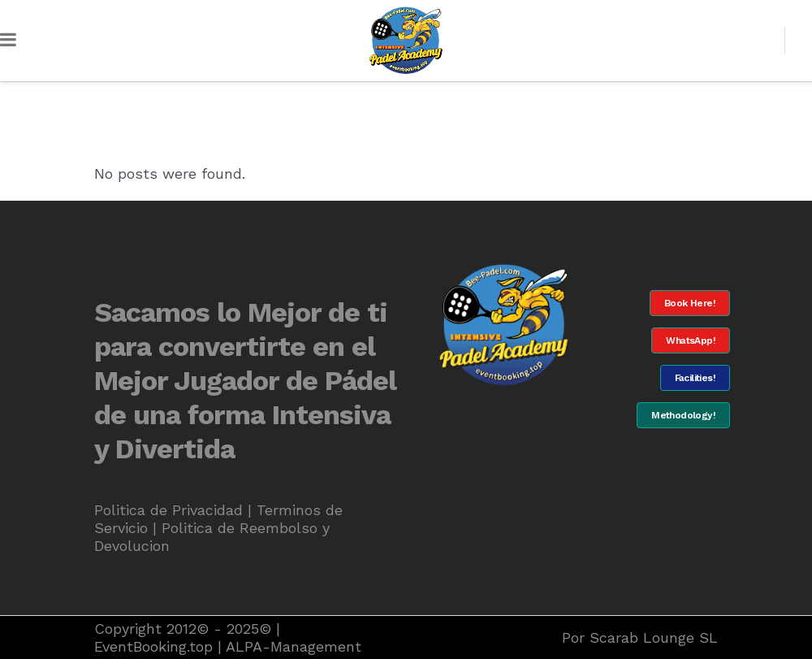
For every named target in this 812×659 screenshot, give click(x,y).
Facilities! (695, 378)
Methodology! (683, 415)
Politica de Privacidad (168, 510)
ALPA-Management (294, 646)
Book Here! (690, 303)
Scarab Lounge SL (654, 637)
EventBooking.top (153, 646)
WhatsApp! (691, 340)
